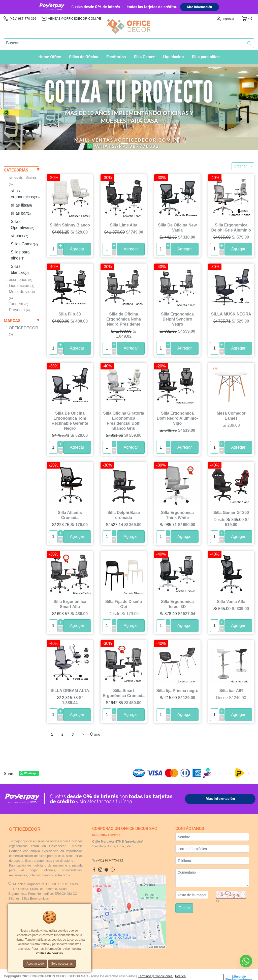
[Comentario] (212, 878)
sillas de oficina (23, 181)
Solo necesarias (62, 964)
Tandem (19, 304)
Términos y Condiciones (156, 976)
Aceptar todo (35, 964)
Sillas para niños (20, 255)
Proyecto (19, 310)
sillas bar (21, 213)
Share (9, 774)
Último (95, 734)
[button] (19, 107)
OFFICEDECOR (23, 331)
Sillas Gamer (24, 244)
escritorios (21, 280)
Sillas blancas (20, 269)
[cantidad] (53, 249)
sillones (20, 236)
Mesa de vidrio (22, 295)
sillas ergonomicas (25, 194)
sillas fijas (21, 205)
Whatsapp (29, 773)
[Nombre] (212, 837)
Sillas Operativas (23, 225)
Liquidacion (22, 286)
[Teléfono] (212, 861)
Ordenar (240, 166)
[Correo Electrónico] (212, 849)
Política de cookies (49, 953)
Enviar (184, 908)
